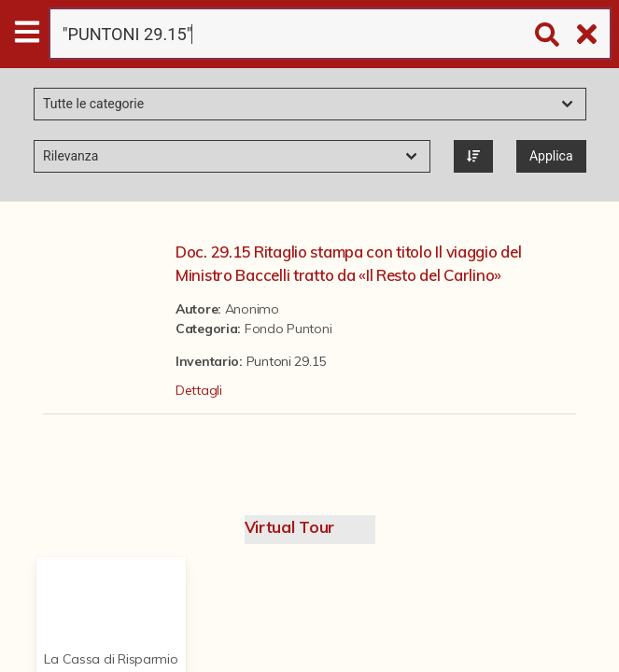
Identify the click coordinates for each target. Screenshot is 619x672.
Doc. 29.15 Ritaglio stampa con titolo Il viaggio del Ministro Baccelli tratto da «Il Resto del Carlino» (348, 263)
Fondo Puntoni (288, 329)
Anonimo (252, 309)
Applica (551, 156)
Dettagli (199, 390)
